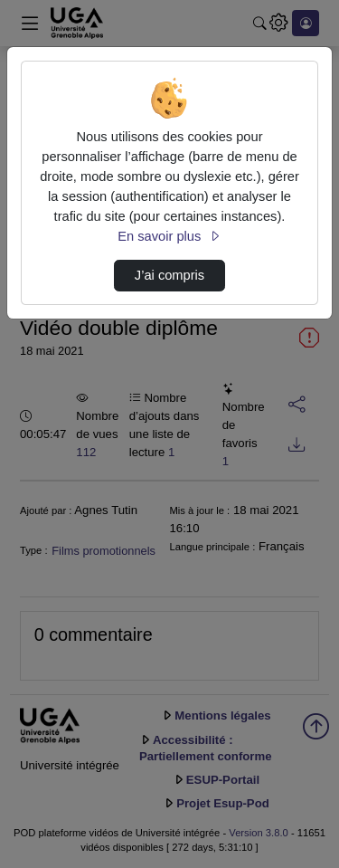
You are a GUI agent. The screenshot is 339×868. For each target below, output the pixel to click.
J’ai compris (169, 275)
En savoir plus (169, 236)
